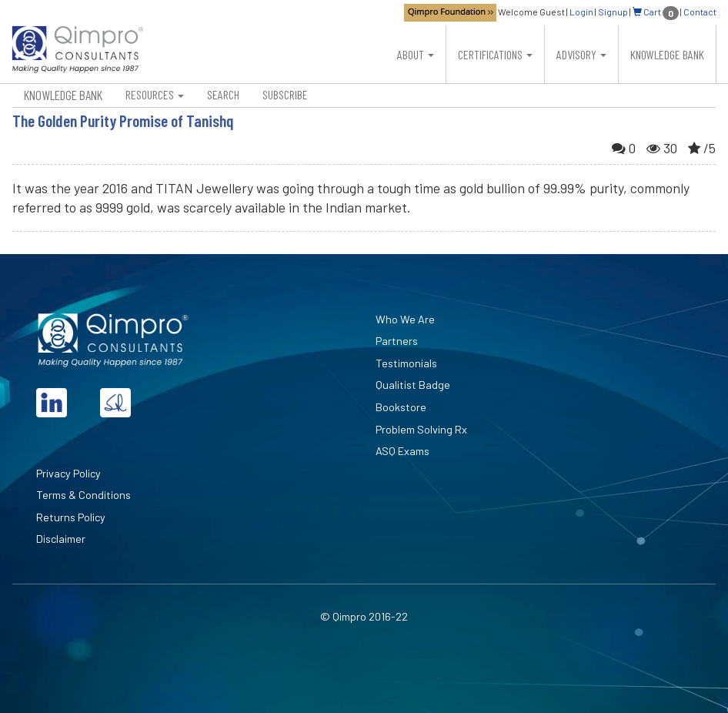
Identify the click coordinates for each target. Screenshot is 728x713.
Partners (397, 341)
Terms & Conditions (83, 495)
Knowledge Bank (667, 54)
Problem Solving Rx (421, 429)
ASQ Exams (402, 451)
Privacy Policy (68, 473)
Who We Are (405, 319)
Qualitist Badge (413, 385)
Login (581, 12)
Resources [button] (155, 94)
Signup (613, 12)
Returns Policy (71, 517)
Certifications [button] (495, 54)
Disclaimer (61, 539)
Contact (700, 12)
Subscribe (285, 94)
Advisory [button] (581, 54)
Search (223, 94)
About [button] (416, 54)
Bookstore (401, 407)
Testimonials (406, 363)
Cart (656, 12)
